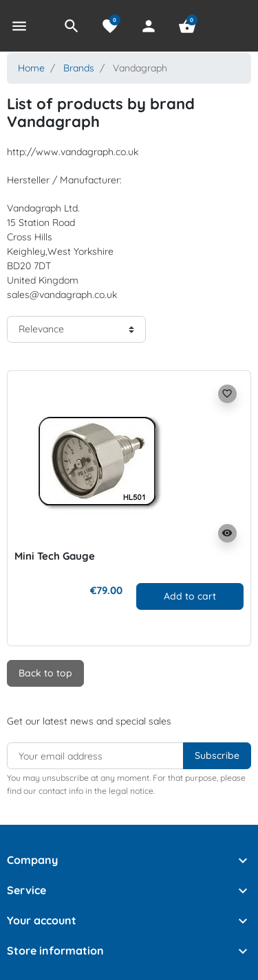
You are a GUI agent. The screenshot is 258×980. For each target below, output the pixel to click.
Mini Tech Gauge (55, 556)
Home (31, 68)
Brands (79, 68)
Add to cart (190, 596)
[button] (72, 26)
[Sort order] (76, 329)
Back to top (45, 673)
